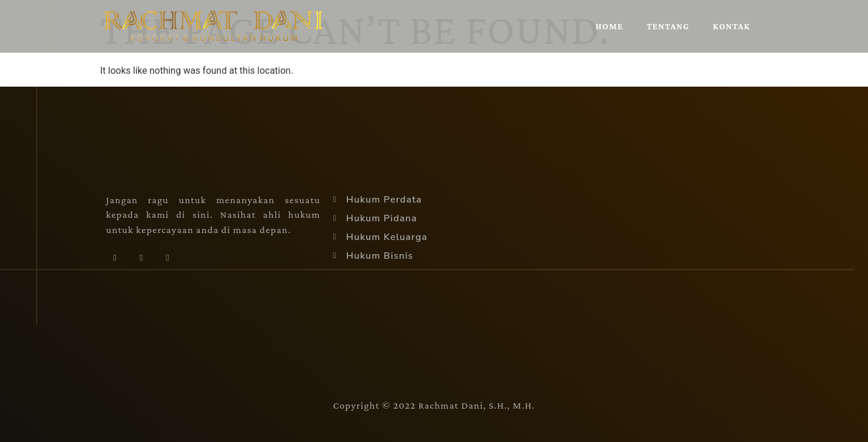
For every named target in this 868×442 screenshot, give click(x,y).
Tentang (668, 26)
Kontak (732, 26)
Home (609, 26)
